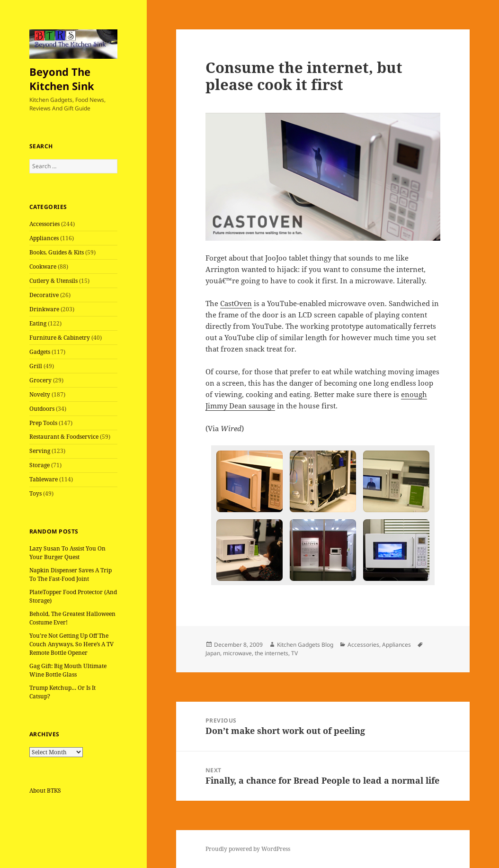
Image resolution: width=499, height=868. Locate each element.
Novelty (40, 394)
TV (294, 653)
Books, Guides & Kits (57, 252)
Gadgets (40, 352)
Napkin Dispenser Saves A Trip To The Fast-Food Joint (71, 574)
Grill (36, 366)
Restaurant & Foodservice (64, 437)
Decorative (44, 295)
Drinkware (44, 309)
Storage (40, 465)
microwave (237, 653)
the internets (272, 653)
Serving (40, 451)
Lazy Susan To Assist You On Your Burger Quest (67, 553)
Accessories (45, 224)
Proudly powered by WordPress (248, 849)
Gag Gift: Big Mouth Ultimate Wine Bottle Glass (68, 670)
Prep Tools (43, 423)
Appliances (44, 238)
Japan (213, 653)
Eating (38, 323)
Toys (36, 493)
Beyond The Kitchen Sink (62, 79)
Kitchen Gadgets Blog (305, 645)
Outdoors (42, 409)
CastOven (236, 303)
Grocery (40, 380)
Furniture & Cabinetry (60, 338)
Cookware (43, 267)
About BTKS (45, 791)
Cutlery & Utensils (53, 281)
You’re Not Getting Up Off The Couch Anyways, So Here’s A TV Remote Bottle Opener (71, 644)
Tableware (44, 479)
